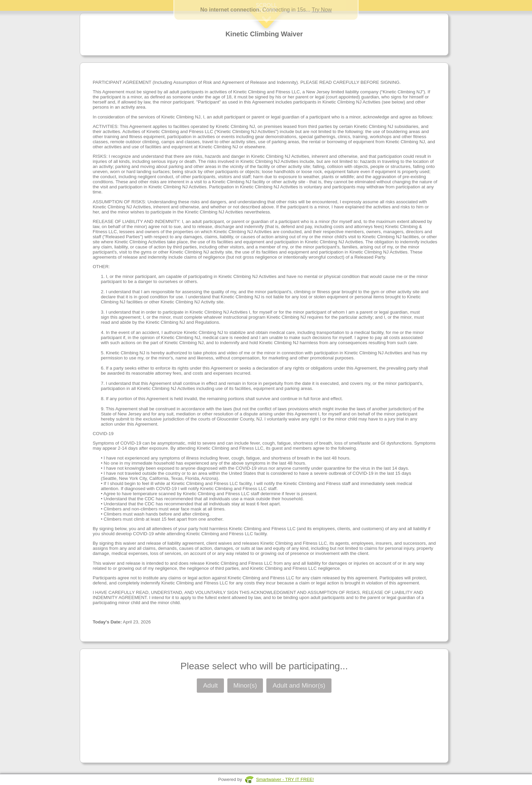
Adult (210, 685)
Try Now (322, 10)
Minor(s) (245, 685)
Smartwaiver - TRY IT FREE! (285, 779)
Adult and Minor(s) (299, 685)
